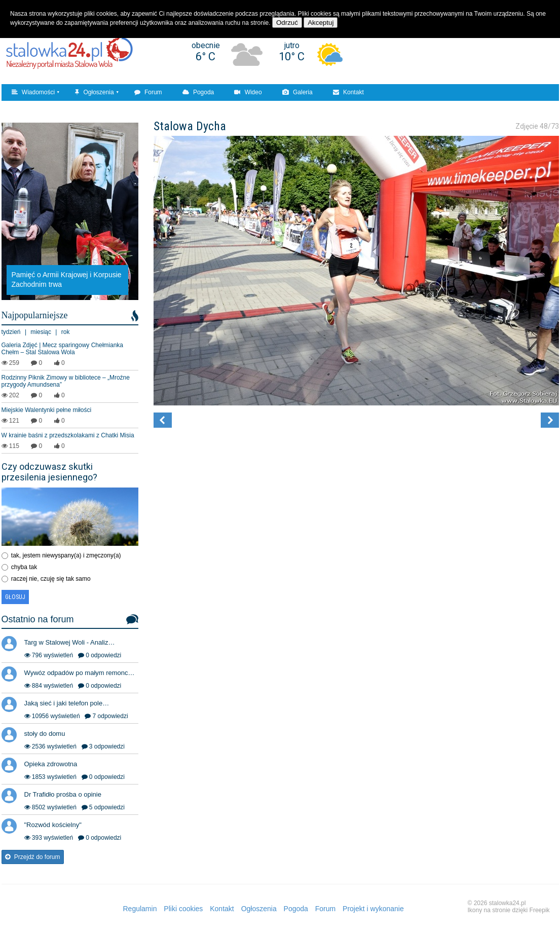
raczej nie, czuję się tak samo (51, 579)
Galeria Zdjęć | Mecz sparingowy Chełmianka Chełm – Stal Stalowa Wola (63, 349)
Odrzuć (287, 23)
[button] (163, 420)
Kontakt (348, 92)
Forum (148, 92)
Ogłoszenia (94, 92)
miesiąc (41, 332)
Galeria (297, 92)
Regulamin (140, 909)
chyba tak (24, 567)
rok (66, 332)
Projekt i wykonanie (373, 909)
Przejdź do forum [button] (33, 857)
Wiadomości (33, 92)
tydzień (11, 332)
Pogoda (198, 92)
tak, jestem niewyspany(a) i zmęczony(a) (66, 555)
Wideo (248, 92)
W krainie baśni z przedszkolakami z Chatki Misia (68, 435)
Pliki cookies (183, 909)
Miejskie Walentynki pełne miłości (47, 410)
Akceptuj (321, 23)
